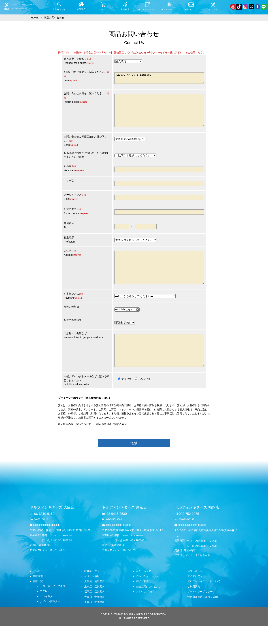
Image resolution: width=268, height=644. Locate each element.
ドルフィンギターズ (52, 526)
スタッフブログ (145, 610)
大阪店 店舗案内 (94, 600)
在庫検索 (38, 594)
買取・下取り (143, 600)
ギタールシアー (145, 589)
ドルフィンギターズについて (204, 600)
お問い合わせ (195, 589)
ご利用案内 (194, 605)
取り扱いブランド (94, 589)
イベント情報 (92, 594)
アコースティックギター (54, 604)
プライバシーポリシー (200, 610)
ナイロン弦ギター (50, 620)
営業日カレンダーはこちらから (48, 568)
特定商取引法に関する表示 (112, 442)
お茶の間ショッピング (148, 605)
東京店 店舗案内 (94, 605)
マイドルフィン (196, 594)
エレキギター (48, 615)
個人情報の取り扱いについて (75, 442)
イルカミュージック (147, 594)
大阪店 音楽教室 (94, 615)
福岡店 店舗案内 (94, 610)
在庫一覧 (38, 600)
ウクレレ (45, 609)
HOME (37, 589)
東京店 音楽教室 (94, 620)
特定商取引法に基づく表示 (203, 615)
